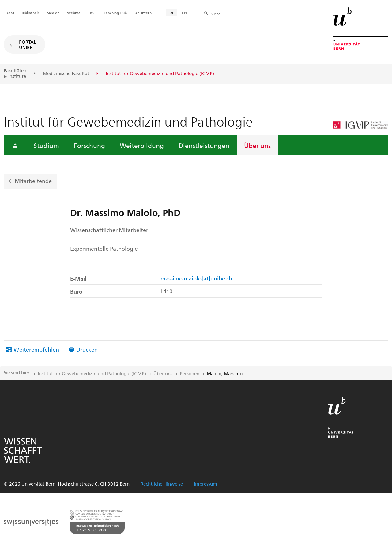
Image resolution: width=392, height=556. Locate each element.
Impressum (205, 484)
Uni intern (143, 13)
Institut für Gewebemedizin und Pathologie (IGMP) (92, 373)
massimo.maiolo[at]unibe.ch (196, 278)
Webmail (75, 13)
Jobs (10, 13)
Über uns (257, 145)
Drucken (87, 349)
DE (172, 13)
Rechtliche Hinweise (162, 484)
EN (184, 13)
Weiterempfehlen (36, 349)
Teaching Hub (115, 13)
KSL (93, 13)
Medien (53, 13)
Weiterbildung (142, 145)
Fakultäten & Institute (15, 73)
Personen (190, 373)
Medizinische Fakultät (66, 74)
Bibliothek (30, 13)
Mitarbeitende (33, 181)
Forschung (89, 145)
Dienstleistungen (204, 145)
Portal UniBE (28, 44)
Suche (216, 14)
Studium (46, 145)
